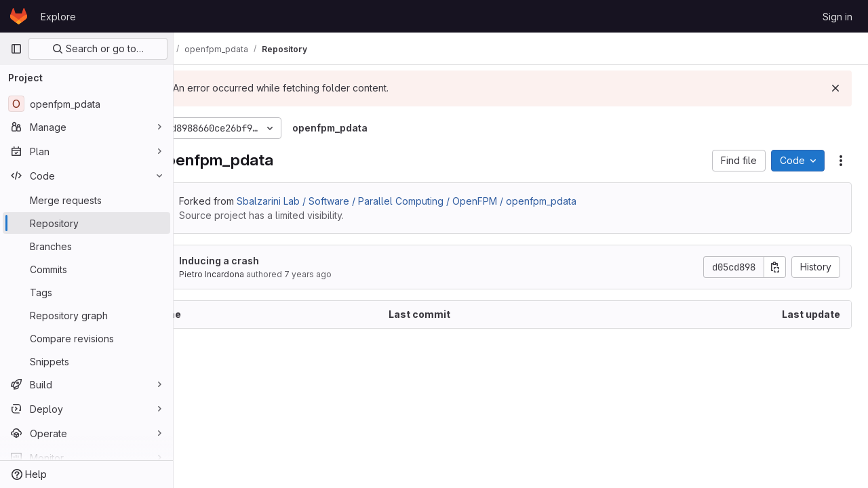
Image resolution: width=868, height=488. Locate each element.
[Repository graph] (86, 315)
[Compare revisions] (86, 338)
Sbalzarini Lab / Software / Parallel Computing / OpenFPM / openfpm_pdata (456, 201)
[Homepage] (19, 16)
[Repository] (86, 223)
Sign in (837, 17)
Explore (58, 17)
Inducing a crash (269, 261)
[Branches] (86, 246)
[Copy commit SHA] (775, 267)
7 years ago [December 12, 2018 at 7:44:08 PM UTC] (357, 274)
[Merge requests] (86, 200)
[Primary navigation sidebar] (16, 49)
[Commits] (86, 269)
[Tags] (86, 292)
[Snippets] (86, 361)
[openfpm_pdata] (86, 104)
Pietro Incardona (261, 274)
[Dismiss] (835, 88)
